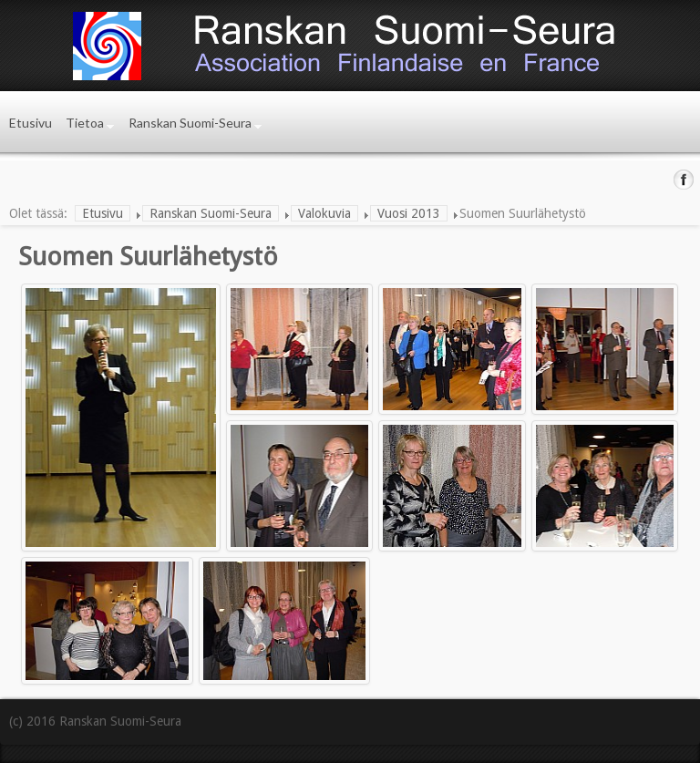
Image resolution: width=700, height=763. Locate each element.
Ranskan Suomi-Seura (190, 123)
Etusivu (31, 123)
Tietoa (85, 123)
